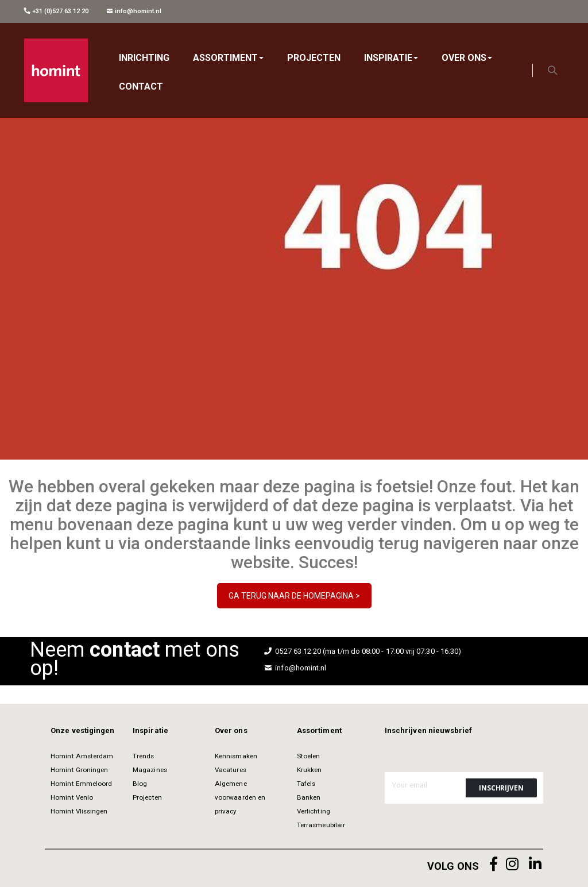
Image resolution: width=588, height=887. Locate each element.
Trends (143, 756)
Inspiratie (150, 730)
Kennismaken (236, 756)
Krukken (309, 770)
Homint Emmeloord (81, 784)
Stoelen (308, 756)
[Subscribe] (501, 788)
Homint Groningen (79, 770)
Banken (309, 797)
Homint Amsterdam (82, 756)
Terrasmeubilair (321, 825)
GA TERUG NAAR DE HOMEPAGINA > (294, 596)
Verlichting (314, 811)
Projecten (147, 797)
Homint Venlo (72, 797)
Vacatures (231, 770)
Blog (140, 784)
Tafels (306, 784)
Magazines (150, 770)
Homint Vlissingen (79, 811)
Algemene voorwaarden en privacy (240, 797)
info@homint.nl (134, 11)
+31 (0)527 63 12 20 (56, 11)
